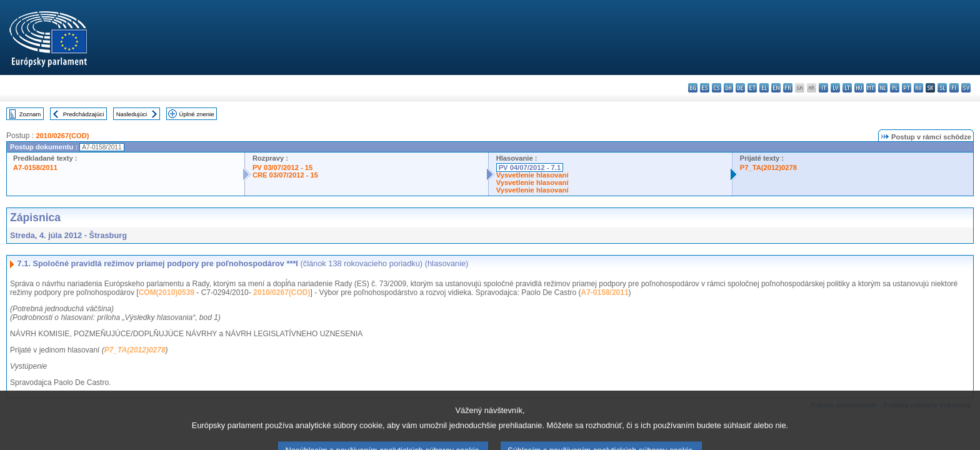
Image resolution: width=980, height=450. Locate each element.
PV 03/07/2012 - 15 (282, 167)
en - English (776, 88)
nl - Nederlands (883, 88)
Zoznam (30, 114)
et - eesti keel (752, 88)
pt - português (907, 88)
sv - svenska (966, 88)
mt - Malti (871, 88)
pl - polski (895, 88)
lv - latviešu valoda (835, 88)
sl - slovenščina (942, 88)
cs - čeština (717, 88)
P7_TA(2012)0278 (768, 167)
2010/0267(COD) (62, 136)
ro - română (918, 88)
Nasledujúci (132, 114)
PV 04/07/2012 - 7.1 (530, 167)
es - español (705, 88)
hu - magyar (859, 88)
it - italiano (823, 88)
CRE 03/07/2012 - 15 (285, 175)
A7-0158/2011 (35, 167)
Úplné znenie (197, 114)
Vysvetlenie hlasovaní (532, 175)
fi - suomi (954, 88)
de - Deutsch (740, 88)
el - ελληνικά (764, 88)
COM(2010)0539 (167, 292)
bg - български (693, 88)
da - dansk (728, 88)
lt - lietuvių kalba (847, 88)
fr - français (788, 88)
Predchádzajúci (84, 114)
